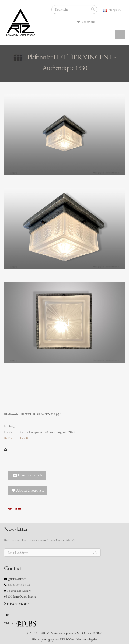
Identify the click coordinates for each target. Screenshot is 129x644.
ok (95, 553)
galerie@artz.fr (17, 579)
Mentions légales (87, 639)
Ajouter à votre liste (28, 490)
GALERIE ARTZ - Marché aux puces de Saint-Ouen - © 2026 (64, 633)
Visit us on (11, 623)
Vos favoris (86, 22)
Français (112, 10)
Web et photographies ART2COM (53, 639)
